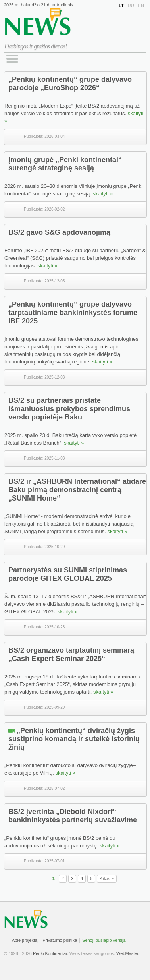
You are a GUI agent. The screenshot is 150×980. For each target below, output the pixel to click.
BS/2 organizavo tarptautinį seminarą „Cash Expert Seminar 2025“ (71, 654)
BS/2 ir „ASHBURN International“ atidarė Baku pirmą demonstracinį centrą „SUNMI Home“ (77, 490)
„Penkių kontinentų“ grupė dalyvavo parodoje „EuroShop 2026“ (70, 84)
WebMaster (127, 953)
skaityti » (103, 194)
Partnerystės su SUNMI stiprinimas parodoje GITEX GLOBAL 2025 (68, 574)
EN (141, 6)
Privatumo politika (60, 940)
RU (131, 6)
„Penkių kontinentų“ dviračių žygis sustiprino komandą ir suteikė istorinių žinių (74, 739)
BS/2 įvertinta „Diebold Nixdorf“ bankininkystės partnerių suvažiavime (73, 816)
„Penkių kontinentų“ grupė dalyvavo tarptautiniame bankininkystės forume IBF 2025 (73, 313)
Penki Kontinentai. (51, 953)
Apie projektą (25, 940)
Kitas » (107, 879)
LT (121, 6)
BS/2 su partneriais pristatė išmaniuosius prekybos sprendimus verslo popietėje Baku (69, 409)
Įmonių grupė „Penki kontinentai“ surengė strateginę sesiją (65, 164)
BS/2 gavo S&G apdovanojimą (59, 232)
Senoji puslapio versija (104, 940)
